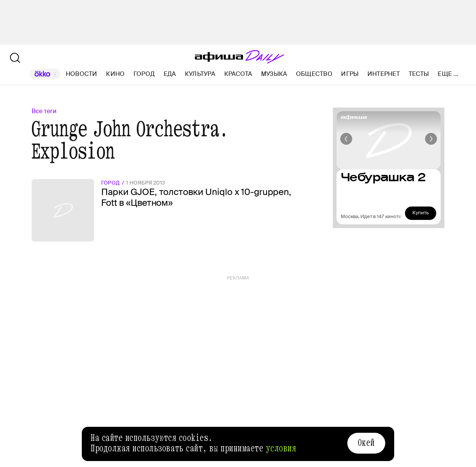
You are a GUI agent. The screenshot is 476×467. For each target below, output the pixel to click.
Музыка (274, 74)
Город (144, 74)
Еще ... (448, 74)
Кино (115, 74)
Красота (238, 74)
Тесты (419, 74)
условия (281, 448)
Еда (170, 74)
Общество (314, 74)
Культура (200, 74)
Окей (366, 443)
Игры (350, 74)
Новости (82, 74)
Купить (421, 213)
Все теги (44, 111)
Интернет (384, 74)
